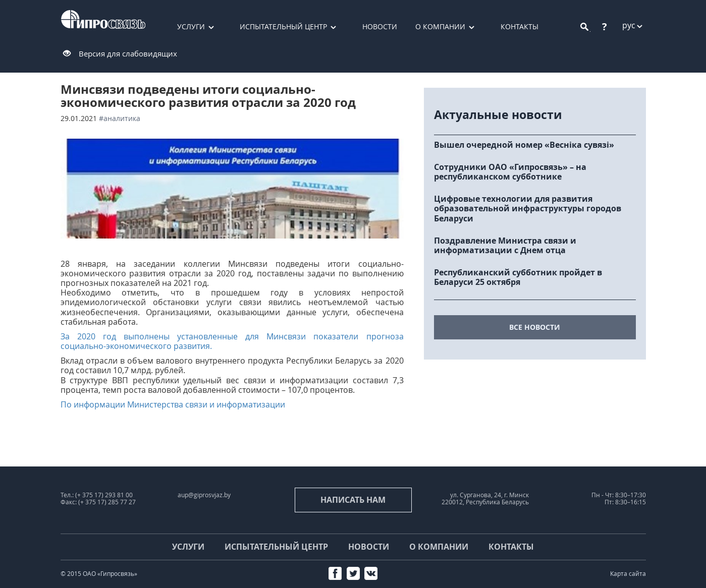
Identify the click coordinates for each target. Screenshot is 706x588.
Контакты (520, 26)
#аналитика (120, 118)
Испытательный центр (283, 26)
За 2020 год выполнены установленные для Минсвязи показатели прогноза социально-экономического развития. (232, 341)
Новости (380, 26)
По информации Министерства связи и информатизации (173, 404)
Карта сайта (628, 574)
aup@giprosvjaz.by (204, 495)
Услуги (191, 26)
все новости (535, 327)
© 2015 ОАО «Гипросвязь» (99, 574)
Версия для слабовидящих (128, 53)
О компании (440, 26)
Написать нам (353, 500)
